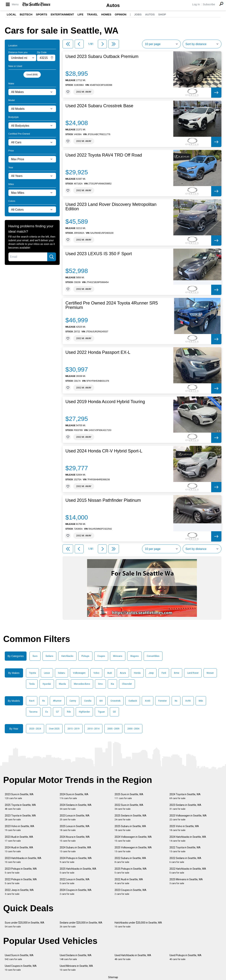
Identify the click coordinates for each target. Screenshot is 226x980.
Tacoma (33, 712)
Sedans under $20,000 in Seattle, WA (81, 925)
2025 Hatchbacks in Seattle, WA (78, 871)
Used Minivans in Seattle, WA (76, 968)
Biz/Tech (26, 14)
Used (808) (32, 75)
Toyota (32, 673)
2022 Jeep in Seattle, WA (19, 892)
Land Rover (193, 673)
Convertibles (153, 656)
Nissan (210, 673)
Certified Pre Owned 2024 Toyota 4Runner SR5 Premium (112, 305)
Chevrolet (127, 684)
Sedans (49, 656)
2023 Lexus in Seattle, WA (75, 817)
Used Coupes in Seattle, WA (21, 968)
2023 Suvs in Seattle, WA (19, 796)
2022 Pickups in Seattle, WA (21, 881)
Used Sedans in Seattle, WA (76, 957)
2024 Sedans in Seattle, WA (76, 807)
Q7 (57, 712)
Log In (196, 4)
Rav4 (32, 701)
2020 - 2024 (35, 729)
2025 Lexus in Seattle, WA (75, 828)
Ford (164, 673)
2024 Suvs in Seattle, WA (74, 796)
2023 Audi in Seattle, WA (19, 839)
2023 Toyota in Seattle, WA (20, 817)
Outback (133, 701)
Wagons (135, 656)
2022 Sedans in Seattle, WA (185, 860)
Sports (42, 14)
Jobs (138, 14)
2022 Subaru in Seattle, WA (130, 860)
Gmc (100, 684)
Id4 (101, 701)
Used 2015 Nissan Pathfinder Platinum (103, 500)
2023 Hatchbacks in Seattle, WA (23, 860)
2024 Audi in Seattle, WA (19, 849)
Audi (110, 673)
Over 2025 (54, 729)
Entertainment (62, 14)
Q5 (114, 712)
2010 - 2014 (93, 729)
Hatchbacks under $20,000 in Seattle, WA (138, 925)
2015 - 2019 (73, 729)
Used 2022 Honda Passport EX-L (98, 352)
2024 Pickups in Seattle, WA (76, 860)
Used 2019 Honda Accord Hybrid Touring (105, 402)
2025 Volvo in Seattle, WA (184, 828)
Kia (112, 684)
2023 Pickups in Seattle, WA (21, 871)
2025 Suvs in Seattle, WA (129, 796)
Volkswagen (79, 673)
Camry (73, 701)
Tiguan (101, 712)
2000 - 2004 (133, 729)
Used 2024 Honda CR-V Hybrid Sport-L (104, 451)
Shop (162, 14)
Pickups (85, 656)
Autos (113, 5)
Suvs (35, 656)
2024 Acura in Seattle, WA (75, 839)
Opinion (121, 14)
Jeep (151, 673)
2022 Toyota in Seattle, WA (185, 849)
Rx (44, 701)
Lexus (47, 673)
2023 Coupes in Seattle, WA (130, 892)
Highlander (84, 712)
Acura (123, 673)
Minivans (118, 656)
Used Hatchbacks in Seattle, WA (133, 957)
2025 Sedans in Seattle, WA (130, 817)
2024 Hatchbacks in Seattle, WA (188, 839)
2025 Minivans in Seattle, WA (186, 881)
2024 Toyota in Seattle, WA (185, 796)
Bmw (177, 673)
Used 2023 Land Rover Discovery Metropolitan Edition (111, 207)
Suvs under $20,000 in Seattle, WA (25, 925)
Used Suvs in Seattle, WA (19, 957)
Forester (163, 701)
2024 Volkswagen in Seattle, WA (133, 839)
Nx (176, 701)
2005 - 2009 (113, 729)
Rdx (69, 712)
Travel (92, 14)
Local (12, 14)
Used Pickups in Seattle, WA (185, 957)
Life (80, 14)
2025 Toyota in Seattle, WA (20, 807)
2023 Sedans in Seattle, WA (185, 807)
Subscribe (209, 4)
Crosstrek (115, 701)
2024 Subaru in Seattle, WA (75, 849)
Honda (137, 673)
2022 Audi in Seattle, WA (129, 881)
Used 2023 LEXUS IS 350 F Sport (99, 254)
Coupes (101, 656)
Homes (106, 14)
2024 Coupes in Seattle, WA (76, 892)
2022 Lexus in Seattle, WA (75, 881)
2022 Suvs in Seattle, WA (129, 807)
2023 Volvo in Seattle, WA (19, 828)
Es (47, 712)
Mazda (62, 684)
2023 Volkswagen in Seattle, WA (188, 817)
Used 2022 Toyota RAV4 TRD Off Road (104, 155)
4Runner (57, 701)
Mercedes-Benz (82, 684)
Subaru (61, 673)
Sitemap (113, 977)
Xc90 (188, 701)
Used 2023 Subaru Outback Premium (102, 56)
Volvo (96, 673)
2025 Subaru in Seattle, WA (130, 828)
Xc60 (148, 701)
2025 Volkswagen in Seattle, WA (133, 849)
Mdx (201, 701)
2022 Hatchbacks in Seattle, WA (188, 871)
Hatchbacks (67, 656)
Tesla (32, 684)
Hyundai (47, 684)
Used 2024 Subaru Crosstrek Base (99, 106)
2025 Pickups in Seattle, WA (131, 871)
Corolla (88, 701)
